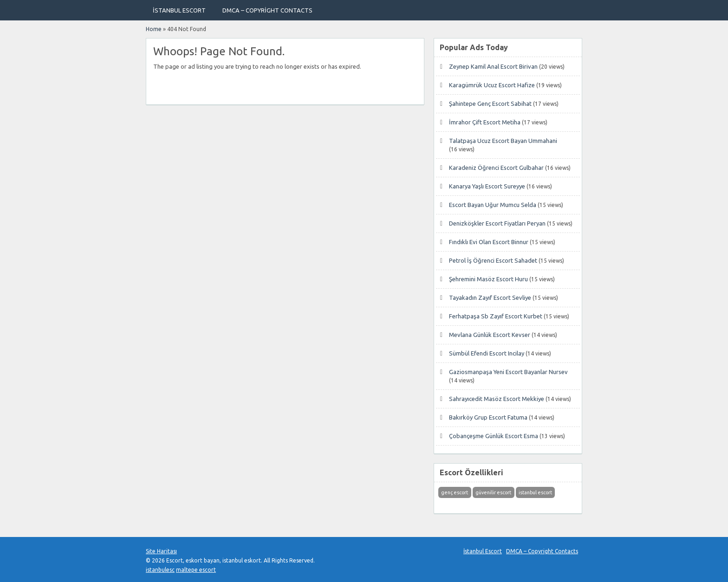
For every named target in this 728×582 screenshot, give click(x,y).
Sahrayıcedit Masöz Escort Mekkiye (497, 399)
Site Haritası (161, 551)
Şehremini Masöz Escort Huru (488, 279)
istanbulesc (160, 570)
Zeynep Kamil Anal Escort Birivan (493, 66)
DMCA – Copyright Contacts (267, 10)
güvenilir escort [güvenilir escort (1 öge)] (493, 492)
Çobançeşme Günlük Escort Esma (494, 436)
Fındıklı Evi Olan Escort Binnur (489, 242)
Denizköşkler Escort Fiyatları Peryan (497, 223)
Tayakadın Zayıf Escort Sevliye (490, 297)
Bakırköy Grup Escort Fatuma (488, 417)
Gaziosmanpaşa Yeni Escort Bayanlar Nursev (508, 372)
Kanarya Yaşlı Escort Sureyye (487, 186)
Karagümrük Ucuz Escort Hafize (492, 85)
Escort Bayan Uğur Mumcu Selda (493, 205)
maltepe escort (196, 570)
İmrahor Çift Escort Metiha (485, 122)
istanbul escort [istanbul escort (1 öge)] (535, 492)
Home (154, 29)
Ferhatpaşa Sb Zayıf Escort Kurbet (496, 316)
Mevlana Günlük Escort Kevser (490, 335)
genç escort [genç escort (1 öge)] (455, 492)
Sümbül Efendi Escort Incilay (487, 353)
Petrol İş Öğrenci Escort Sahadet (493, 260)
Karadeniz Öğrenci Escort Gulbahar (496, 168)
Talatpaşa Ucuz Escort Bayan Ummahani (503, 141)
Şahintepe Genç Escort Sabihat (490, 103)
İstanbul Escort (179, 10)
